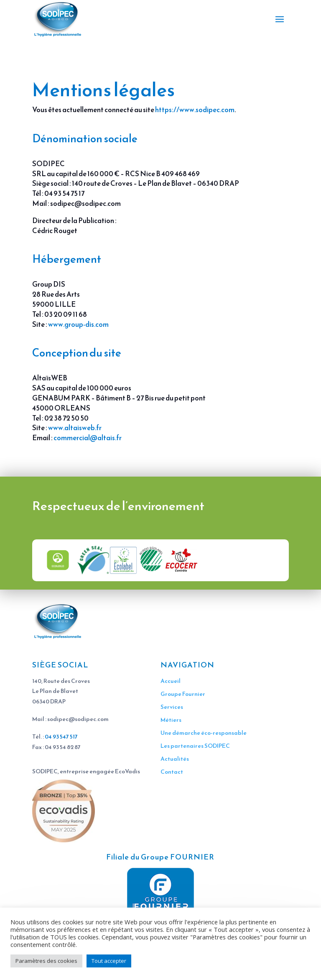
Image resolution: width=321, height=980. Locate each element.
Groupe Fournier (183, 694)
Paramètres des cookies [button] (46, 961)
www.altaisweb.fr (75, 428)
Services (172, 707)
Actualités (175, 759)
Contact (172, 772)
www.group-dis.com (78, 324)
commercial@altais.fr (88, 438)
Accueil (171, 681)
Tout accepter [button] (109, 961)
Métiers (171, 720)
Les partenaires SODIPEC (195, 746)
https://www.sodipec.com (195, 110)
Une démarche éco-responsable (204, 733)
